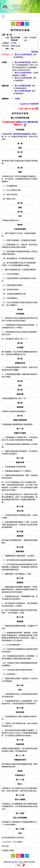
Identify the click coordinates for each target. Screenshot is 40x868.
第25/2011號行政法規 (23, 54)
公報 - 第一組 (7, 35)
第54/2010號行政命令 (23, 73)
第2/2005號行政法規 (23, 62)
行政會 (17, 99)
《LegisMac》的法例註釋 (29, 104)
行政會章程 (20, 130)
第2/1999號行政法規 (23, 91)
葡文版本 (35, 52)
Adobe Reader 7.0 (14, 862)
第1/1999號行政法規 (23, 86)
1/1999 (13, 43)
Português (33, 3)
